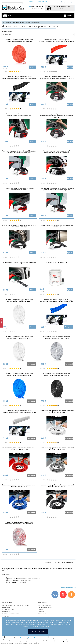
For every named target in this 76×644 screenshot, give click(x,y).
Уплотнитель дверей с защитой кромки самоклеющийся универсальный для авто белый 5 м (19, 412)
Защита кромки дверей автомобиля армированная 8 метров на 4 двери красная (19, 449)
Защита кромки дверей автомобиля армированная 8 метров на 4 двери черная (57, 486)
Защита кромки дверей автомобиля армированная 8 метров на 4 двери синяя (19, 486)
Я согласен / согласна (38, 632)
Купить (33, 67)
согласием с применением (22, 624)
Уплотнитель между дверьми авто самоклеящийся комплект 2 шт (57, 226)
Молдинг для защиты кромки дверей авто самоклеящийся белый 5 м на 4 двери (19, 300)
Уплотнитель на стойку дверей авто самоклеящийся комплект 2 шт (19, 263)
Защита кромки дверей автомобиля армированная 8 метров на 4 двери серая (57, 449)
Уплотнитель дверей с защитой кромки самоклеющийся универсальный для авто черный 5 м (19, 78)
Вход (31, 2)
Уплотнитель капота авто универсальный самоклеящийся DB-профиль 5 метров (57, 152)
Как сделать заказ (44, 605)
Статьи (41, 609)
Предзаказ (69, 327)
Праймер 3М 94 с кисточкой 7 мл (57, 262)
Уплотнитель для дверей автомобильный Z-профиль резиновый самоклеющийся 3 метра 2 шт (57, 189)
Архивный (32, 364)
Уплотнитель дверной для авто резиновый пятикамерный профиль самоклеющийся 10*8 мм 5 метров (57, 116)
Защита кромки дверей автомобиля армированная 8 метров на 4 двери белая (57, 412)
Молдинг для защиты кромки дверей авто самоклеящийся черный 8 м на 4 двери (57, 374)
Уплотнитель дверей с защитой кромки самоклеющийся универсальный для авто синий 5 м (57, 300)
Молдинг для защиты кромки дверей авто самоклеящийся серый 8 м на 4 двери (57, 337)
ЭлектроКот (6, 22)
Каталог (11, 16)
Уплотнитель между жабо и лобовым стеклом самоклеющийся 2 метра (19, 189)
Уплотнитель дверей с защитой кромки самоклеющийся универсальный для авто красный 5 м (57, 40)
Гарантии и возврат (45, 607)
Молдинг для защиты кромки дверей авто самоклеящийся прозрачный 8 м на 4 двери (19, 523)
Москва (6, 2)
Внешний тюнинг (17, 22)
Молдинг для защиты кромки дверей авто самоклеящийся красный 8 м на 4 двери (19, 40)
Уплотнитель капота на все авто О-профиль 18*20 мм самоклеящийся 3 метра (19, 226)
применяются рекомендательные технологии (34, 637)
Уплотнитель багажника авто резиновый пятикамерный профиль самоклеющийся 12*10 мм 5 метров (57, 78)
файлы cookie (55, 620)
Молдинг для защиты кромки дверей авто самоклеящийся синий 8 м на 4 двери (19, 374)
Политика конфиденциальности (41, 626)
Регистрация (42, 2)
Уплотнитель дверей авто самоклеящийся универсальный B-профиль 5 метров (19, 115)
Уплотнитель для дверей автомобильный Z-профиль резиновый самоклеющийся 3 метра (19, 152)
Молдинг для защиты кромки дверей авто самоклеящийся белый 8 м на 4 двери (19, 337)
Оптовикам (6, 616)
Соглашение (42, 614)
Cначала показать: (7, 31)
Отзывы (41, 612)
